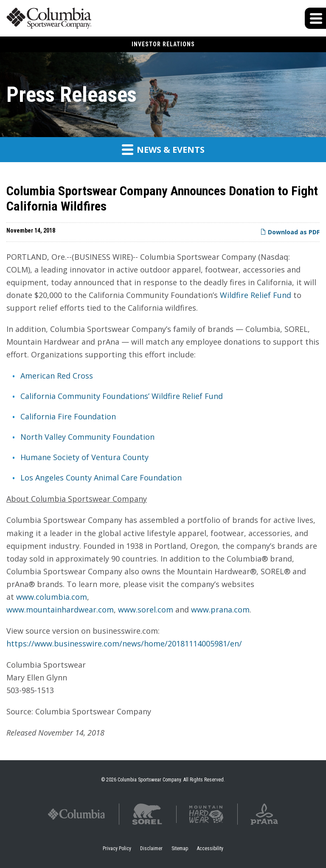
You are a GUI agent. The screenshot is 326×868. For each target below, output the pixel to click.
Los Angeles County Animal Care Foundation (101, 478)
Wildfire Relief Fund (256, 295)
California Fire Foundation (68, 416)
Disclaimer (151, 848)
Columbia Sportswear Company (149, 780)
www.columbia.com (52, 597)
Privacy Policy (117, 848)
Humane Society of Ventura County (84, 457)
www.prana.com (220, 610)
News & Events (163, 149)
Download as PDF (290, 232)
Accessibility (210, 848)
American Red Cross (57, 376)
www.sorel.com (146, 610)
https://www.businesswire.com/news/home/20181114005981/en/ (124, 643)
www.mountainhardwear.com (60, 610)
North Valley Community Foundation (87, 437)
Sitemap (180, 848)
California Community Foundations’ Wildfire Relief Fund (122, 396)
